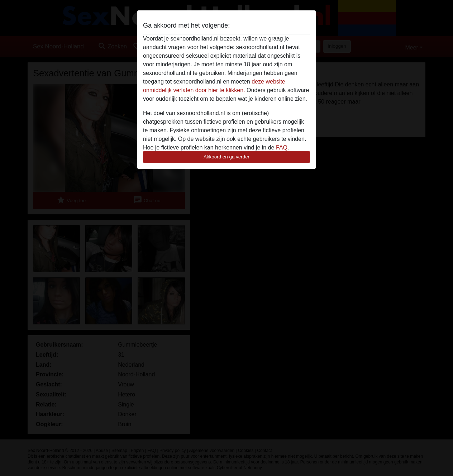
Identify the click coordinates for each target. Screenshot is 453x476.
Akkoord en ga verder (226, 157)
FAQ (282, 147)
